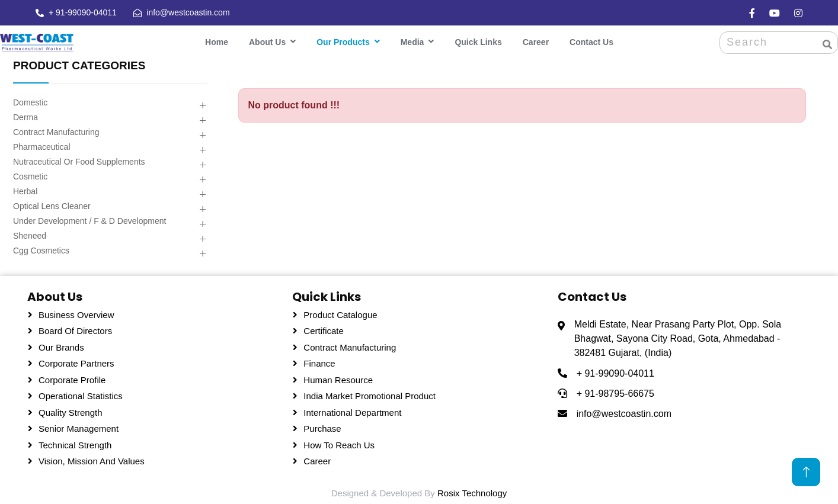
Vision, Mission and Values (92, 459)
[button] (202, 104)
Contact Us (591, 40)
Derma (25, 115)
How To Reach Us (339, 443)
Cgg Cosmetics (41, 248)
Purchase (322, 427)
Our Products (343, 40)
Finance (319, 362)
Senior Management (79, 427)
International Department (352, 410)
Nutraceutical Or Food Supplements (79, 159)
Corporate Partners (76, 362)
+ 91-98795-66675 (615, 391)
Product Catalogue (340, 312)
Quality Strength (71, 410)
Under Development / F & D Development (89, 219)
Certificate (324, 329)
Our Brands (61, 345)
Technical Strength (75, 443)
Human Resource (338, 378)
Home (217, 40)
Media (412, 40)
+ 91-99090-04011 (82, 12)
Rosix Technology (472, 491)
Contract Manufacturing (56, 130)
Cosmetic (30, 174)
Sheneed (30, 233)
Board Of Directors (75, 329)
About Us (267, 40)
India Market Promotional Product (370, 394)
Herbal (25, 189)
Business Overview (76, 312)
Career (536, 40)
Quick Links (478, 40)
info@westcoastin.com (188, 12)
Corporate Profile (72, 378)
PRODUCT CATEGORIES (79, 63)
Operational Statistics (81, 394)
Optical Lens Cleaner (52, 204)
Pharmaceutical (42, 145)
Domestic (30, 100)
